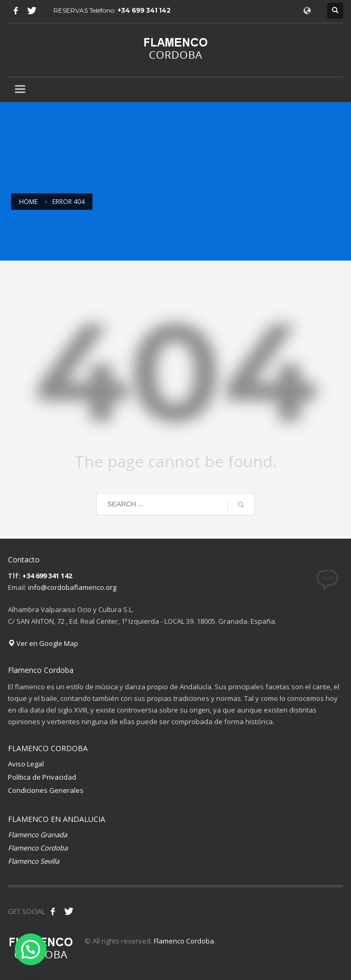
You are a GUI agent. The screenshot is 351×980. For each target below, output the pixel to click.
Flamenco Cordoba (184, 941)
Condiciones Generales (46, 790)
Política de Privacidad (42, 777)
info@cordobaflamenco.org (72, 587)
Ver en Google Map (43, 643)
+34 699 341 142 (144, 10)
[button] (31, 949)
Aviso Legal (26, 764)
